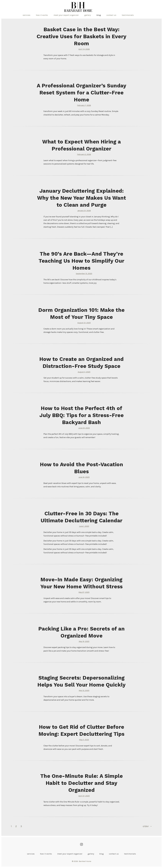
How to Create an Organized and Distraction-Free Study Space (82, 363)
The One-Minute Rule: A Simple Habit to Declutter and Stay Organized (82, 783)
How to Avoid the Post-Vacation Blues (81, 468)
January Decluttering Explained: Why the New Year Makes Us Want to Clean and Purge (82, 198)
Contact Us (111, 15)
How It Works (42, 15)
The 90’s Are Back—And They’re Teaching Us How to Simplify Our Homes (81, 261)
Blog (99, 15)
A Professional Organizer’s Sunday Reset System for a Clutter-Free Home (82, 93)
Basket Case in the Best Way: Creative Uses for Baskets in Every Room (82, 36)
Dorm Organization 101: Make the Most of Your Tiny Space (81, 313)
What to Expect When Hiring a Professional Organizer (81, 145)
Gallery (88, 15)
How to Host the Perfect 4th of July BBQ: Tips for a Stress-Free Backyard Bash (81, 415)
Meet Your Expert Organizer (66, 15)
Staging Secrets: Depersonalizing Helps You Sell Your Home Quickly (81, 681)
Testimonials (128, 15)
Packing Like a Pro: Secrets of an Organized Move (82, 632)
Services (27, 15)
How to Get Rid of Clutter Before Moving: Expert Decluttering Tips (82, 730)
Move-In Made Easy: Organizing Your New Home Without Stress (82, 583)
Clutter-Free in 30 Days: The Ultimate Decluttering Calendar (82, 517)
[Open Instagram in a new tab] (81, 844)
